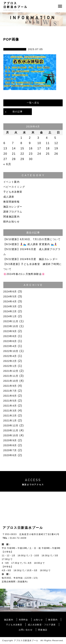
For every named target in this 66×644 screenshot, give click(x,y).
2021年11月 (11, 376)
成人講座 (9, 197)
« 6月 (7, 164)
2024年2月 (10, 311)
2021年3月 (10, 411)
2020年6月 (10, 455)
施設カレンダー (13, 207)
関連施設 (43, 630)
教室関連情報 (11, 202)
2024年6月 (10, 292)
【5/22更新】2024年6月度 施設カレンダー (31, 259)
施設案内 (9, 620)
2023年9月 (10, 331)
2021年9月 (10, 386)
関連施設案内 (11, 217)
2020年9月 (10, 440)
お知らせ (38, 620)
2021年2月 (10, 416)
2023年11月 (11, 321)
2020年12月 (11, 425)
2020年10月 (11, 435)
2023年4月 (10, 346)
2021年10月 (11, 381)
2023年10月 (11, 326)
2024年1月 (10, 316)
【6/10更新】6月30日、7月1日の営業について (32, 239)
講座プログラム (13, 212)
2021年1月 (10, 421)
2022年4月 (10, 356)
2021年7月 (10, 391)
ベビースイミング (14, 187)
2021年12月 (11, 371)
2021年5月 (10, 401)
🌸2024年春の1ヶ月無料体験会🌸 (24, 274)
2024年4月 (10, 301)
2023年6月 (10, 341)
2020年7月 (10, 450)
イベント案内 (11, 182)
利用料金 (23, 620)
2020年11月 (11, 430)
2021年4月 (10, 406)
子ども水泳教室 (13, 192)
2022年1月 (10, 366)
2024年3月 (10, 306)
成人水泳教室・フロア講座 (42, 625)
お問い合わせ (26, 630)
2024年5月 (10, 296)
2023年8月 (10, 336)
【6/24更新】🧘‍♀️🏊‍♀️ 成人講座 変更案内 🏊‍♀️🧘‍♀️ (30, 244)
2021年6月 (10, 396)
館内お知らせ (11, 222)
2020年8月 (10, 445)
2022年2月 (10, 361)
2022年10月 (11, 351)
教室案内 (53, 620)
